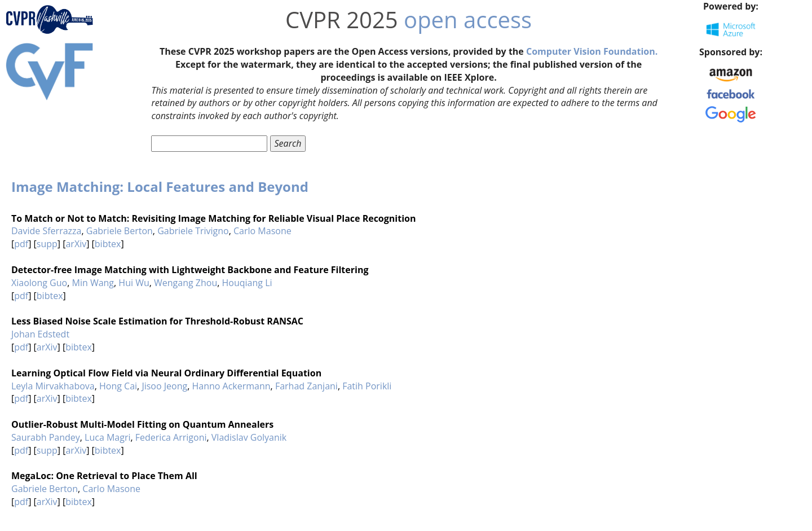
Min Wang (93, 283)
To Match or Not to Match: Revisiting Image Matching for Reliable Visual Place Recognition (213, 218)
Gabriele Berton (120, 231)
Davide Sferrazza (46, 231)
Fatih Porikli (367, 386)
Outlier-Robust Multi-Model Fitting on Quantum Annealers (142, 424)
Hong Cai (118, 386)
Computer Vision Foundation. (592, 51)
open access (468, 19)
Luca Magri (107, 437)
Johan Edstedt (40, 334)
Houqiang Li (247, 283)
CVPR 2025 (342, 19)
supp (47, 244)
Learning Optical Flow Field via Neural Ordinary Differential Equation (166, 373)
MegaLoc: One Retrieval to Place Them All (104, 476)
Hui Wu (134, 283)
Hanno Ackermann (231, 386)
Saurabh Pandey (46, 437)
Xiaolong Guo (39, 283)
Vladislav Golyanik (249, 437)
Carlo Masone (262, 231)
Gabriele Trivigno (193, 231)
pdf (21, 244)
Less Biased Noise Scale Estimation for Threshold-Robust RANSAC (157, 321)
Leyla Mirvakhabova (53, 386)
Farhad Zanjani (306, 386)
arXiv (76, 244)
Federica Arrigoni (171, 437)
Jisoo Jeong (164, 386)
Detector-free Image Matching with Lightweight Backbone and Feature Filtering (190, 270)
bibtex (108, 244)
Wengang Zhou (186, 283)
